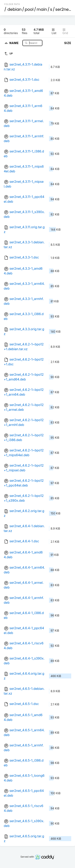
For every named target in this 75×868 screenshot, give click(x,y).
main (42, 9)
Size (68, 43)
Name (14, 43)
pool (29, 9)
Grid (65, 31)
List (54, 31)
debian (14, 9)
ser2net (63, 9)
